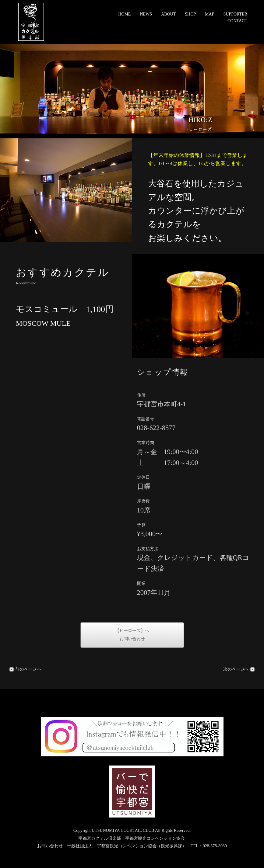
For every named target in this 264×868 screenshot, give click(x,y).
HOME (124, 14)
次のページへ (239, 669)
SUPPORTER (235, 14)
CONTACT (237, 21)
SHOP (190, 14)
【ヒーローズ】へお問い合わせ (132, 635)
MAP (209, 14)
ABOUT (168, 14)
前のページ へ (25, 669)
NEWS (146, 14)
